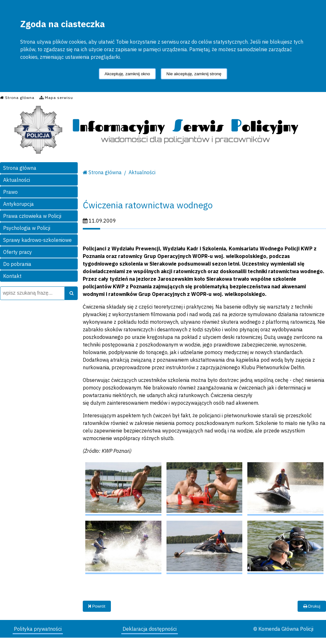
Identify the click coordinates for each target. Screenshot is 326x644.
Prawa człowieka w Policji (32, 216)
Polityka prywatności (38, 629)
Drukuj (312, 606)
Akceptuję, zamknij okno (127, 74)
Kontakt (12, 276)
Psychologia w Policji (27, 228)
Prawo (10, 192)
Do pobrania (17, 264)
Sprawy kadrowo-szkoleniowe (37, 240)
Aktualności (17, 180)
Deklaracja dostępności (150, 629)
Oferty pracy (18, 252)
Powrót (97, 606)
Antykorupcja (18, 204)
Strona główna (20, 168)
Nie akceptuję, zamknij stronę (194, 74)
